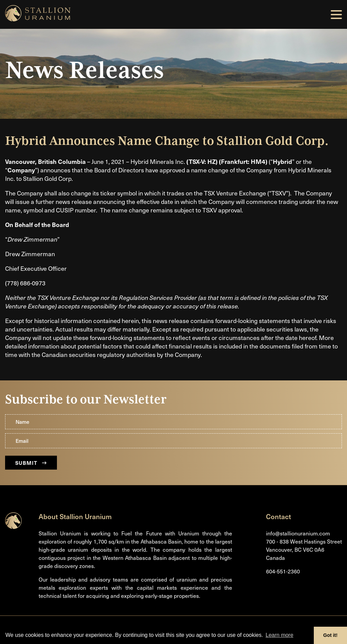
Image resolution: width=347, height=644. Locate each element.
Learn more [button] (280, 635)
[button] (336, 15)
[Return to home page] (13, 527)
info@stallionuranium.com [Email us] (298, 533)
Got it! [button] (330, 635)
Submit (31, 463)
